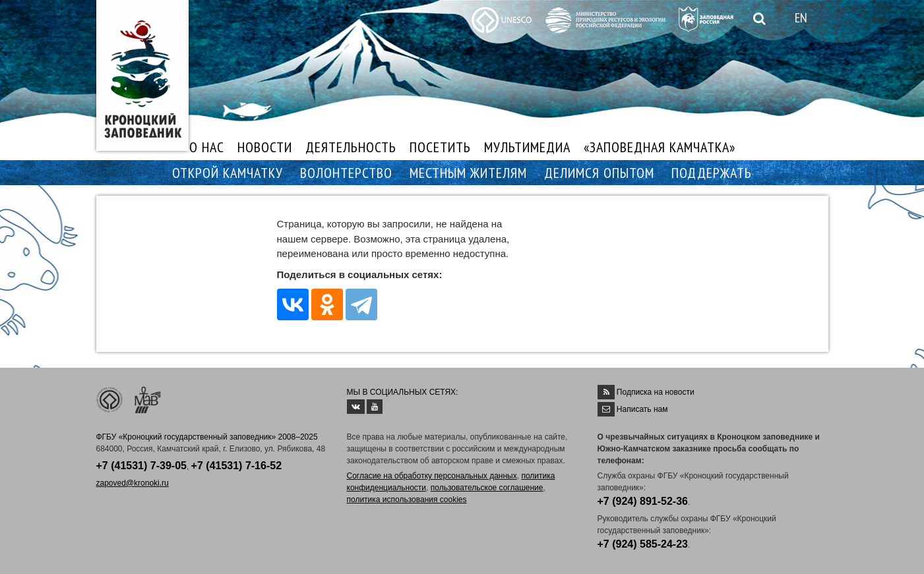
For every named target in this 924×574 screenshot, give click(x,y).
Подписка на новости (656, 392)
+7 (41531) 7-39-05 (141, 466)
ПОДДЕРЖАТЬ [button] (712, 173)
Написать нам (642, 409)
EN (801, 18)
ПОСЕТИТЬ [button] (440, 147)
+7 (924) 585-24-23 (643, 544)
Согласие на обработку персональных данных (432, 476)
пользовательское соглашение (487, 488)
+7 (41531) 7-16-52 (236, 466)
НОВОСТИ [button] (265, 147)
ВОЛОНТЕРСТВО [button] (346, 173)
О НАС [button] (207, 147)
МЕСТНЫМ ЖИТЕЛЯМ (468, 173)
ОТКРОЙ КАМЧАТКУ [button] (228, 173)
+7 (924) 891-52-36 (643, 501)
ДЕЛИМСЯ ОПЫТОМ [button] (599, 173)
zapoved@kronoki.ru (133, 483)
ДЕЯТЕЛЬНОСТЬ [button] (351, 147)
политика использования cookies (407, 500)
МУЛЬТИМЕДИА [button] (527, 147)
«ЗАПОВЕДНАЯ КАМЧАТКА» (660, 147)
